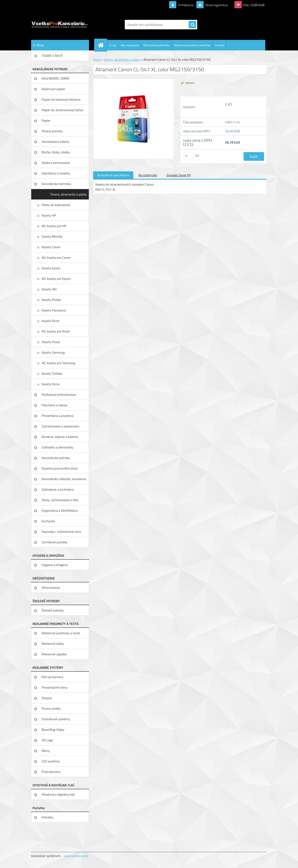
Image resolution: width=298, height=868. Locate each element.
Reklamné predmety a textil (61, 633)
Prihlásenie (186, 5)
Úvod (97, 60)
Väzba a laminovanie (56, 163)
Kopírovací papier (53, 89)
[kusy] (188, 156)
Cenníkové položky (54, 542)
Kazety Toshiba (52, 373)
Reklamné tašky (53, 644)
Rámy (46, 751)
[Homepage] (102, 45)
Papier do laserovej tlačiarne (61, 99)
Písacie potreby (52, 131)
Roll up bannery (52, 677)
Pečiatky (47, 817)
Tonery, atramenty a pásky (68, 194)
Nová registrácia (216, 5)
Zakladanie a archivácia (58, 489)
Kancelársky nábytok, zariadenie (64, 479)
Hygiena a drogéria (55, 565)
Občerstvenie (51, 588)
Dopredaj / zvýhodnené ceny (61, 532)
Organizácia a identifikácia (60, 510)
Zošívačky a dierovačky (57, 447)
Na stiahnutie (148, 175)
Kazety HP (49, 215)
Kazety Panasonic (54, 310)
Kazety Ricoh (51, 321)
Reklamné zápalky (54, 654)
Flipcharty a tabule (54, 405)
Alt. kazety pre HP (54, 226)
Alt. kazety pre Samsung (59, 363)
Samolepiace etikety (56, 142)
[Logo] (59, 25)
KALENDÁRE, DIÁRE (55, 78)
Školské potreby (53, 610)
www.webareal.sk (76, 856)
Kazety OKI (49, 289)
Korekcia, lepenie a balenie (60, 437)
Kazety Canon (51, 247)
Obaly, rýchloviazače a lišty (60, 500)
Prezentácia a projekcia (58, 416)
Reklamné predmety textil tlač (192, 45)
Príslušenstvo (51, 772)
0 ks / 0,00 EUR (254, 5)
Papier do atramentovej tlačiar (62, 110)
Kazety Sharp (51, 342)
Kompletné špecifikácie (113, 175)
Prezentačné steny (55, 687)
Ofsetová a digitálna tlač (58, 794)
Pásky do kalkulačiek (56, 205)
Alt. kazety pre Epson (56, 279)
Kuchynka (48, 521)
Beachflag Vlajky (53, 730)
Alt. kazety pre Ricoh (56, 331)
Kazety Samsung (54, 352)
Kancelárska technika (56, 184)
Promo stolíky (51, 708)
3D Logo (47, 740)
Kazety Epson (51, 268)
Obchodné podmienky (157, 45)
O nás (113, 45)
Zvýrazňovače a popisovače (60, 426)
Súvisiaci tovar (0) (178, 175)
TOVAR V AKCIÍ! (52, 56)
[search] (192, 25)
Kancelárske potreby (56, 458)
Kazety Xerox (51, 384)
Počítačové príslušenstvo (59, 395)
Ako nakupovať (130, 45)
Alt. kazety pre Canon (56, 258)
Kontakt (220, 45)
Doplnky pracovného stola (60, 468)
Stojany (47, 698)
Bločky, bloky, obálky (56, 152)
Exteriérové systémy (56, 719)
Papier (46, 120)
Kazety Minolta (52, 236)
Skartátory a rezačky (56, 173)
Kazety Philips (52, 300)
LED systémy (51, 761)
